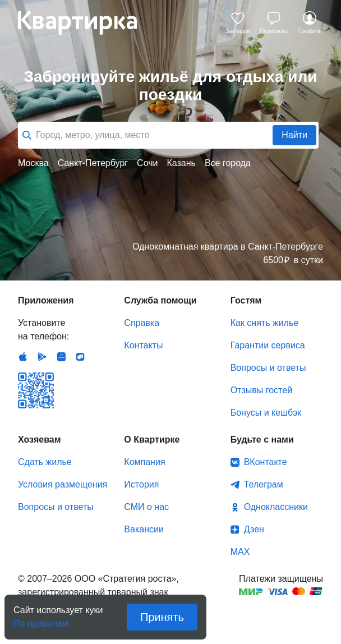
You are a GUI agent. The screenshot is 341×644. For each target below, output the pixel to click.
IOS (23, 357)
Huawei (61, 357)
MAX (240, 552)
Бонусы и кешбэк (266, 413)
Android (42, 357)
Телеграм (264, 484)
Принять (162, 617)
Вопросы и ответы (268, 368)
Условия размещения (63, 484)
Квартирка (85, 22)
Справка (142, 323)
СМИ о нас (146, 507)
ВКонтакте (266, 462)
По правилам (41, 620)
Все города (228, 163)
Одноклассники (276, 507)
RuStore (80, 357)
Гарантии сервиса (268, 345)
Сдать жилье (45, 462)
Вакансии (144, 529)
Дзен (254, 529)
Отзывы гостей (261, 390)
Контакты (143, 345)
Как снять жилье (264, 323)
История (141, 484)
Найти (294, 135)
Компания (144, 462)
